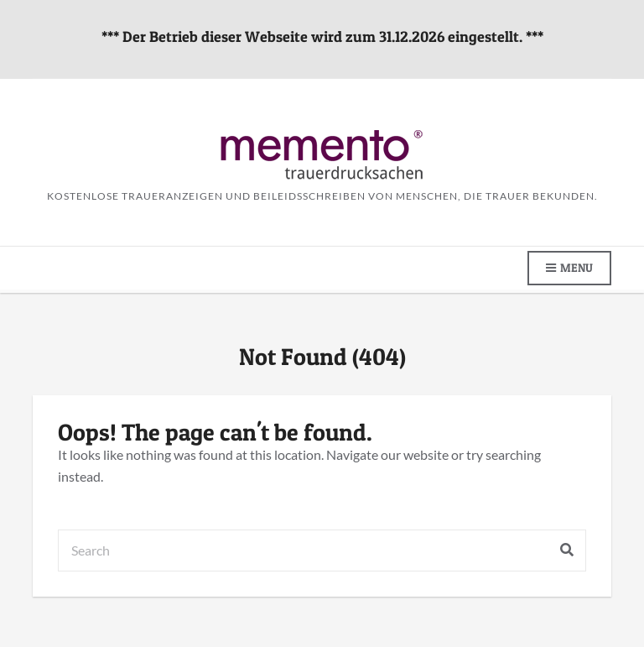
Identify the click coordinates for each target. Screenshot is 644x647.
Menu (569, 268)
